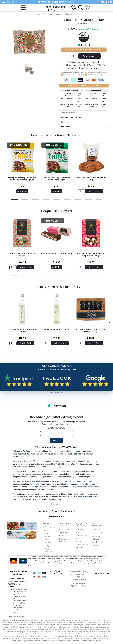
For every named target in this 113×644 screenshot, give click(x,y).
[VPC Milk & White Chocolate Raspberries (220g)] (81, 267)
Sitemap (96, 545)
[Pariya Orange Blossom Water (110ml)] (13, 343)
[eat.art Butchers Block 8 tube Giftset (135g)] (81, 343)
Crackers (68, 481)
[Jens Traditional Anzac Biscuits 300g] (81, 191)
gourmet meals (44, 474)
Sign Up (56, 440)
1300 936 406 (79, 584)
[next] (109, 171)
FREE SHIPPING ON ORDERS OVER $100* (57, 2)
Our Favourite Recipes (82, 546)
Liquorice (94, 474)
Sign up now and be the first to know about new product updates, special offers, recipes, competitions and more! (56, 423)
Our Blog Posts (80, 531)
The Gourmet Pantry (79, 586)
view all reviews (57, 392)
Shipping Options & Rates (71, 117)
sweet (70, 474)
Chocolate (71, 487)
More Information (68, 113)
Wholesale (97, 542)
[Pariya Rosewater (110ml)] (47, 343)
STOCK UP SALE (105, 2)
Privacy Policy (96, 620)
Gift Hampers (49, 527)
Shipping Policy (83, 620)
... (18, 2)
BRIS (14, 2)
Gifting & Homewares (48, 550)
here (99, 632)
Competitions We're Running (82, 538)
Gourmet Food (47, 538)
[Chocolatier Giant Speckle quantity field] (72, 56)
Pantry (38, 484)
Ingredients (65, 126)
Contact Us (97, 533)
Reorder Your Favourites (65, 540)
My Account (65, 530)
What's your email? (56, 428)
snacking (32, 481)
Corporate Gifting (48, 544)
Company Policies (96, 537)
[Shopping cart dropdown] (87, 6)
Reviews (64, 122)
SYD (8, 2)
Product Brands (47, 532)
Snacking (95, 487)
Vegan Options (83, 497)
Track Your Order (64, 534)
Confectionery (82, 487)
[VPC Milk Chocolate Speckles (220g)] (13, 267)
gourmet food (77, 451)
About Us (96, 530)
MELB (3, 2)
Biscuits (78, 481)
